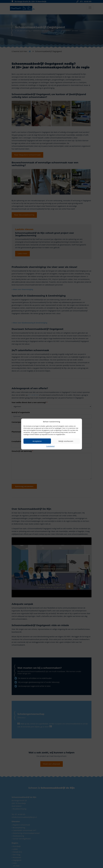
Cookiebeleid (50, 446)
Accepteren (37, 441)
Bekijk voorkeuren (66, 441)
